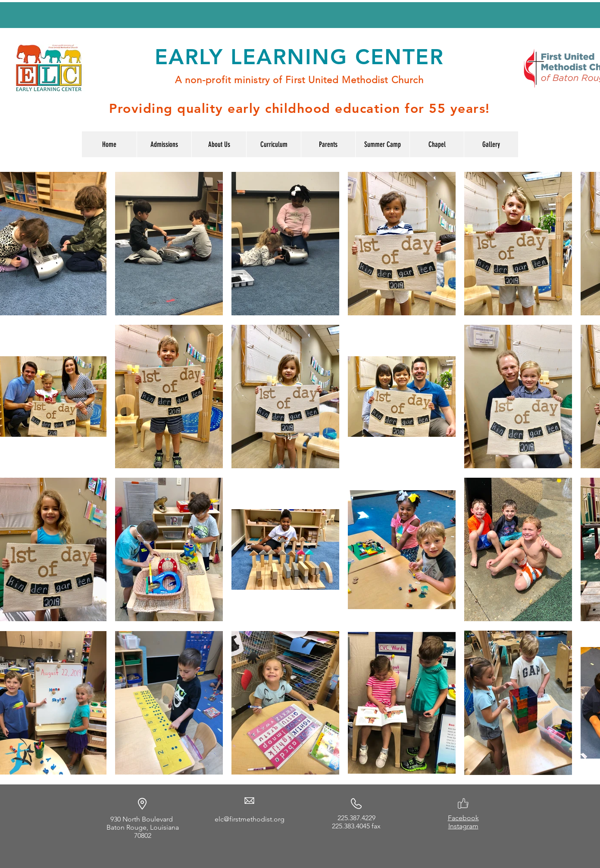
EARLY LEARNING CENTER (299, 57)
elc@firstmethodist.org (250, 819)
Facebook (463, 818)
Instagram (463, 826)
